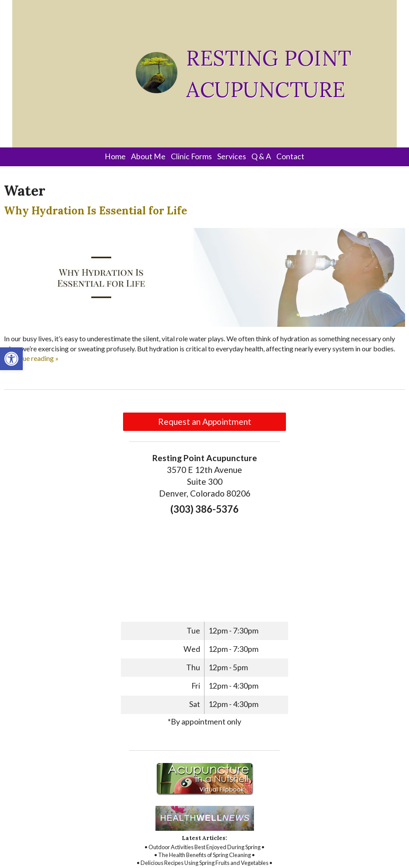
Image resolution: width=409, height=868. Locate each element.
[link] (11, 359)
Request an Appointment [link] (205, 422)
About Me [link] (148, 156)
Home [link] (115, 156)
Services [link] (232, 156)
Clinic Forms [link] (191, 156)
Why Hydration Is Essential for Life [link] (95, 211)
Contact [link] (290, 156)
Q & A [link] (261, 156)
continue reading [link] (31, 358)
